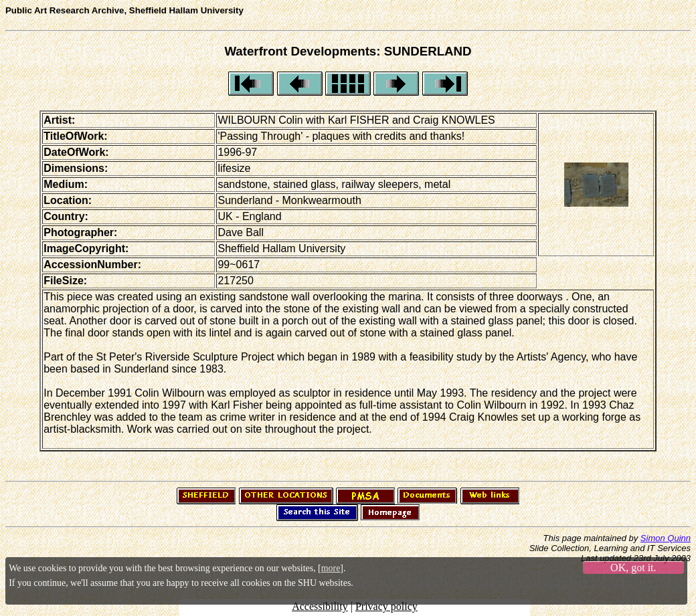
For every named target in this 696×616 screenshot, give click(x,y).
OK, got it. (633, 568)
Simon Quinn (666, 538)
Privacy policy (386, 606)
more (331, 568)
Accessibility (320, 606)
